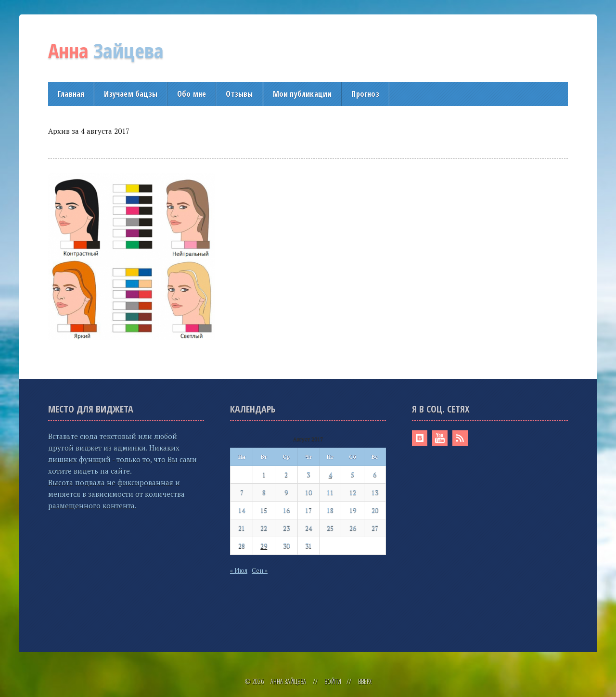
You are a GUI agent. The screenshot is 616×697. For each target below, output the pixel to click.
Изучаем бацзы (131, 94)
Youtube (440, 438)
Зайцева (106, 50)
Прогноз (365, 94)
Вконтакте (420, 438)
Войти (333, 681)
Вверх (365, 681)
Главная (71, 94)
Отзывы (239, 94)
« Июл (239, 570)
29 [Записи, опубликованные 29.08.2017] (264, 546)
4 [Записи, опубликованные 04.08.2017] (330, 475)
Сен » (260, 570)
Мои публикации (302, 94)
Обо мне (192, 94)
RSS (460, 438)
